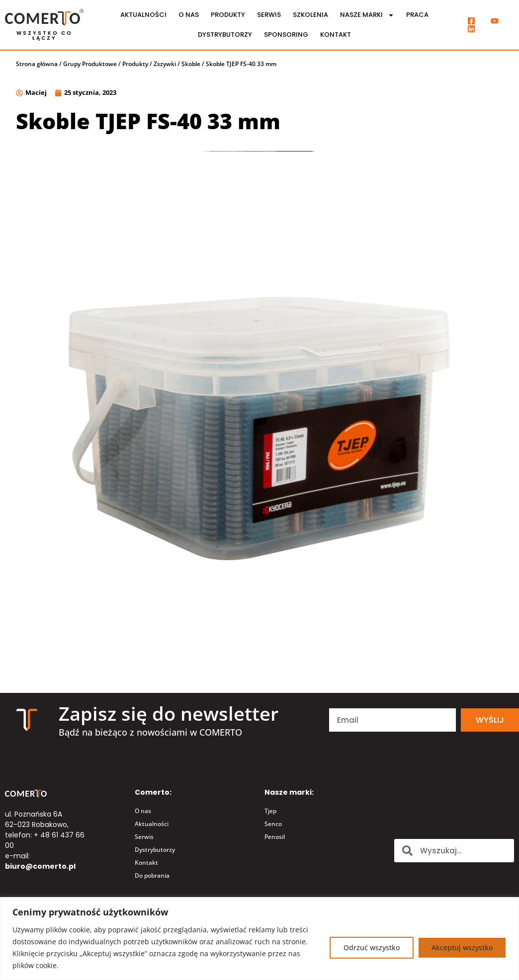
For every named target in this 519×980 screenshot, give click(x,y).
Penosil (275, 837)
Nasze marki (367, 15)
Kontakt (336, 35)
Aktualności (143, 15)
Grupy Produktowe (90, 64)
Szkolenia (310, 15)
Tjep (270, 811)
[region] (259, 939)
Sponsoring (286, 35)
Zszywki (165, 64)
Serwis (269, 15)
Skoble (191, 64)
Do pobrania (152, 875)
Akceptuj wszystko (462, 947)
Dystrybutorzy (225, 35)
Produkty (228, 15)
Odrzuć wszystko (370, 947)
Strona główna (37, 64)
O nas (189, 15)
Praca (417, 15)
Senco (273, 824)
